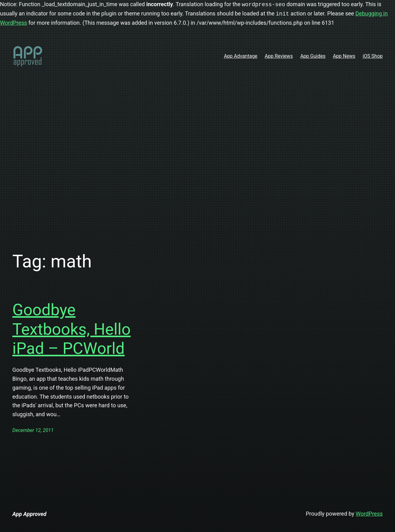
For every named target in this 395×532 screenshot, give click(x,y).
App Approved (29, 514)
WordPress (369, 514)
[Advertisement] (197, 168)
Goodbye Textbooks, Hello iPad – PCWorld (71, 329)
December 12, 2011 (33, 430)
